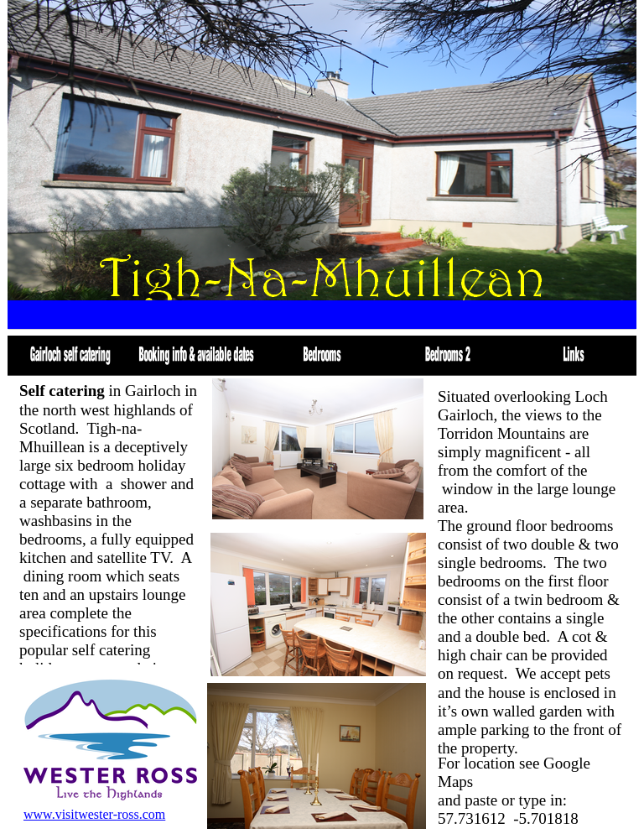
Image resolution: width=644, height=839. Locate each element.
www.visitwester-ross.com (94, 814)
